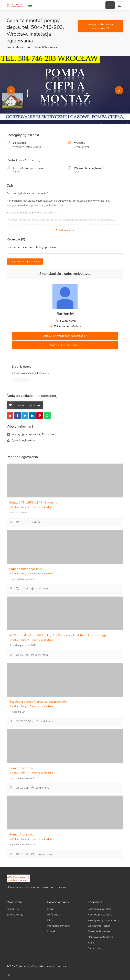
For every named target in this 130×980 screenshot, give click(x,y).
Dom (9, 47)
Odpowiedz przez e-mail (63, 345)
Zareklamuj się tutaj (99, 909)
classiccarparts (19, 513)
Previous (11, 90)
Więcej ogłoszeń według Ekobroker (30, 434)
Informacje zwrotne (58, 926)
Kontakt (52, 931)
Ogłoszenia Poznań (99, 926)
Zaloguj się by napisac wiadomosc (101, 26)
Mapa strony (95, 948)
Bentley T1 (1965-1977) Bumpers (33, 502)
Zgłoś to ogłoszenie (21, 440)
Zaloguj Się (13, 909)
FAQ (50, 920)
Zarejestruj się (15, 915)
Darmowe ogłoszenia (100, 937)
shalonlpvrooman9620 (23, 645)
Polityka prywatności (100, 915)
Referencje (54, 915)
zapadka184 (17, 712)
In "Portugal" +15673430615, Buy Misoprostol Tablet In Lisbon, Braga (58, 635)
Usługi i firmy (23, 47)
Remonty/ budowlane (46, 47)
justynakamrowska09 (22, 579)
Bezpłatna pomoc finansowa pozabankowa (38, 702)
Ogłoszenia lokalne (99, 931)
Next (119, 90)
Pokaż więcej (65, 230)
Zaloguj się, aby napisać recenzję (25, 262)
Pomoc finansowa (21, 768)
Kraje (91, 943)
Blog (50, 909)
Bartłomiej (65, 314)
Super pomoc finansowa (26, 569)
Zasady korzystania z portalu (104, 920)
